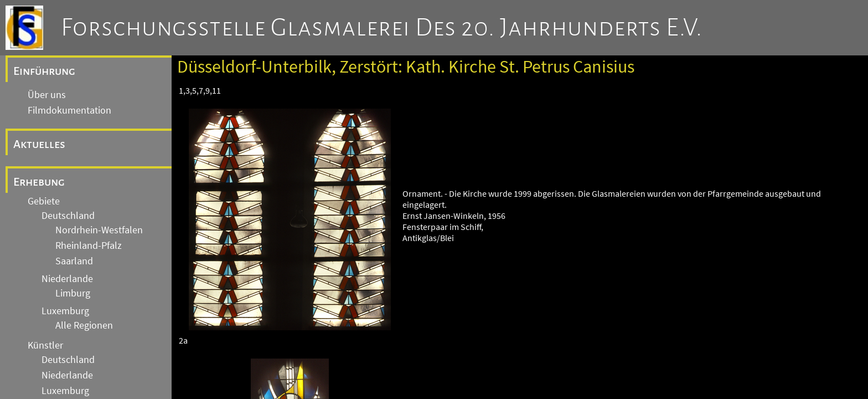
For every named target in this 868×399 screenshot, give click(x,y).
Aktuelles (39, 144)
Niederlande (67, 279)
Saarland (74, 261)
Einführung (44, 71)
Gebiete (44, 201)
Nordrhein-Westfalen (99, 230)
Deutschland (68, 216)
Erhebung (39, 182)
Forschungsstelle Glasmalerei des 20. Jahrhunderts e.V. (382, 28)
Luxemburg (65, 311)
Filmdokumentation (69, 110)
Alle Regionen (84, 325)
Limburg (73, 293)
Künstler (45, 345)
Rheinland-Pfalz (89, 245)
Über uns (47, 95)
